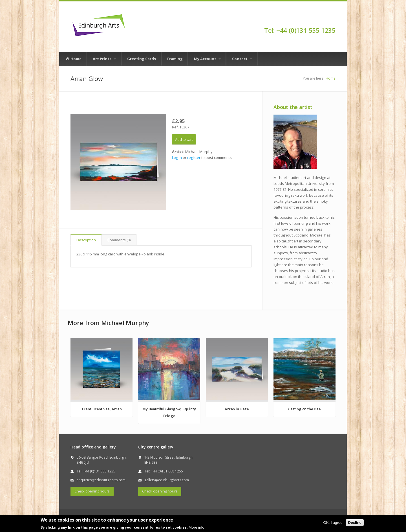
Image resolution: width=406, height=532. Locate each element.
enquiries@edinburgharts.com (101, 480)
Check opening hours (92, 491)
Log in (177, 157)
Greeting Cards (142, 59)
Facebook (333, 20)
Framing (175, 59)
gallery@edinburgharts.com (167, 480)
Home (73, 59)
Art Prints (104, 59)
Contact (242, 59)
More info (197, 527)
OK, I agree (333, 523)
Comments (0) (119, 240)
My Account (207, 59)
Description (86, 240)
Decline (355, 523)
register (194, 157)
